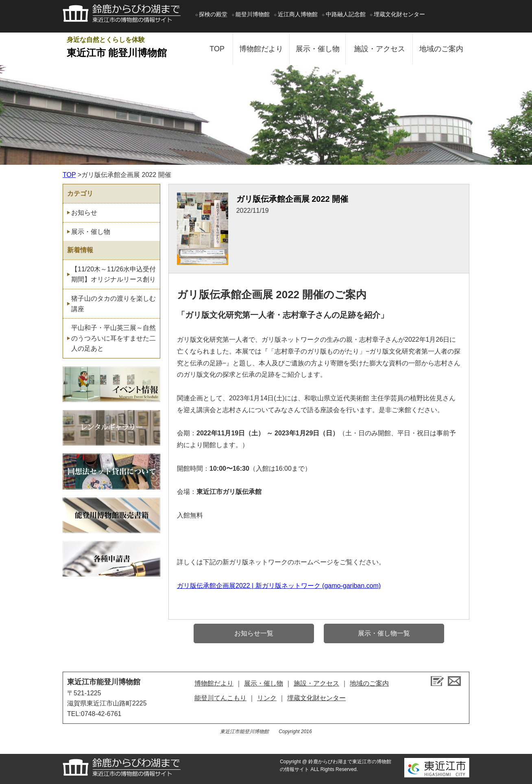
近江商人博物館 (298, 14)
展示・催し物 (318, 49)
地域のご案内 (441, 49)
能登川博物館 (253, 14)
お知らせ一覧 (254, 633)
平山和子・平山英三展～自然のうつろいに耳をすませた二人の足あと (113, 338)
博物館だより (261, 49)
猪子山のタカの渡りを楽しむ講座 (113, 304)
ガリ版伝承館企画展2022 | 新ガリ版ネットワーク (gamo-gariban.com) (279, 586)
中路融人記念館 (346, 14)
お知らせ (84, 213)
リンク (267, 698)
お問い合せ (454, 681)
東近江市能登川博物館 (104, 682)
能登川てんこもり (220, 698)
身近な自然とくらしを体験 (130, 48)
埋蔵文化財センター (399, 14)
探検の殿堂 (213, 14)
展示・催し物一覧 (384, 633)
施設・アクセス (379, 49)
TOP (217, 49)
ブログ (437, 681)
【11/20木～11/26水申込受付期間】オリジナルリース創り (113, 274)
